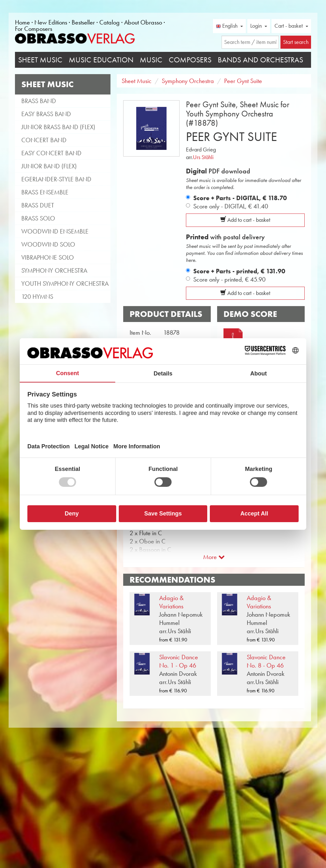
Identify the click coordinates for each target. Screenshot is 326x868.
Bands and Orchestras (260, 60)
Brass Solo (38, 218)
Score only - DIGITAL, (231, 206)
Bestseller (83, 22)
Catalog (110, 22)
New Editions (51, 22)
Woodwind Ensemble (55, 231)
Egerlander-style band (56, 179)
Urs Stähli (203, 157)
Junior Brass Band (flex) (58, 127)
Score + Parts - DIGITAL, (240, 198)
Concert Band (44, 140)
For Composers (34, 29)
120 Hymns (37, 297)
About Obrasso (143, 22)
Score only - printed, (229, 279)
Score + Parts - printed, (239, 271)
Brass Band (39, 101)
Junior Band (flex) (49, 166)
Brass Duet (38, 205)
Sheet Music (40, 60)
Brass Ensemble (45, 192)
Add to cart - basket (245, 220)
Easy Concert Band (51, 153)
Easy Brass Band (46, 114)
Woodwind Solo (48, 244)
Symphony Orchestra (54, 270)
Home (22, 22)
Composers (190, 60)
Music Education (101, 60)
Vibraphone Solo (48, 257)
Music (151, 60)
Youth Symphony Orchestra (65, 283)
